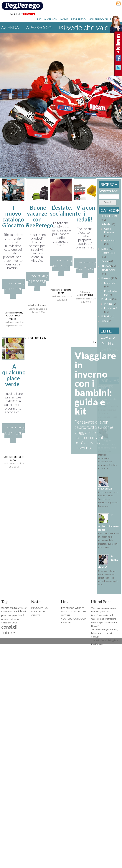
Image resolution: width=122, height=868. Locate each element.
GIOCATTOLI (13, 316)
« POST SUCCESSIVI (36, 338)
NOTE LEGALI (38, 612)
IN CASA (106, 266)
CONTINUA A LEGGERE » (15, 289)
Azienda (10, 27)
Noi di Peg (110, 241)
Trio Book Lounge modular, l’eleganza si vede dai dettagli (104, 633)
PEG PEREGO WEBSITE (73, 608)
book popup (12, 615)
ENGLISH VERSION (47, 19)
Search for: (108, 191)
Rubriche (106, 316)
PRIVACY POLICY (40, 608)
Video (105, 321)
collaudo (14, 619)
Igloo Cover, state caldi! (103, 615)
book (16, 611)
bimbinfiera (7, 612)
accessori (22, 608)
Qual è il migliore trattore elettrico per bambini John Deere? (104, 622)
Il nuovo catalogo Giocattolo (16, 216)
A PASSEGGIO (39, 27)
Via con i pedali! (85, 213)
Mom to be (110, 283)
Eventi (19, 313)
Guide (105, 261)
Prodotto (13, 319)
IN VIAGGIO (108, 270)
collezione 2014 (9, 623)
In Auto (108, 304)
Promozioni (110, 308)
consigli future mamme (10, 632)
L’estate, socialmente (65, 210)
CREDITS (36, 615)
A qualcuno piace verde (14, 375)
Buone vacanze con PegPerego (40, 216)
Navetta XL (105, 488)
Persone (106, 278)
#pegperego (9, 608)
